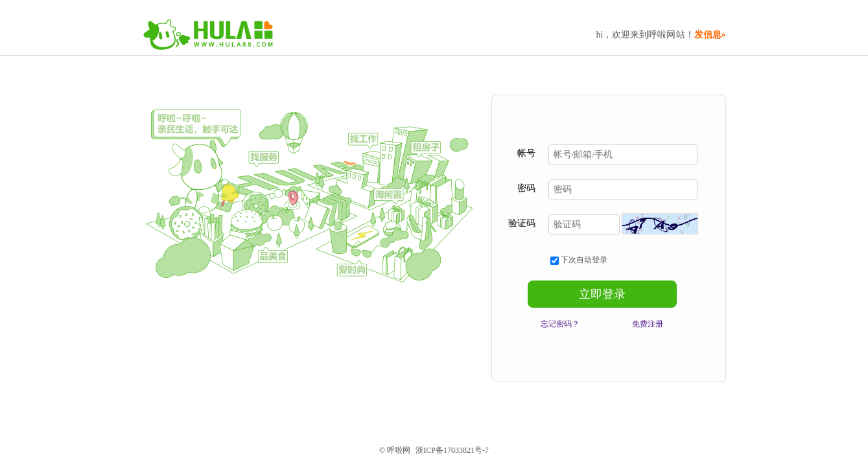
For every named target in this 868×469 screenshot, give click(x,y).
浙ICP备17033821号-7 (452, 450)
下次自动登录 (579, 260)
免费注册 (648, 324)
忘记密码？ (560, 324)
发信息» (710, 35)
